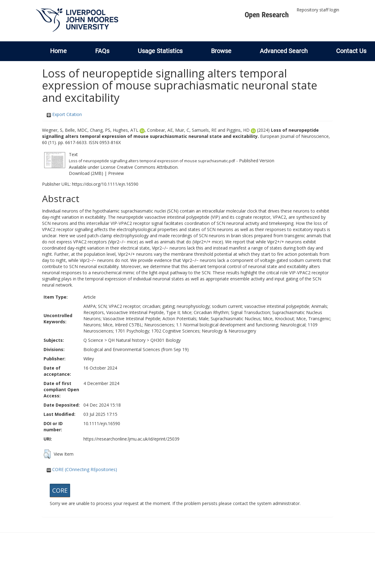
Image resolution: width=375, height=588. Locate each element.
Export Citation (64, 114)
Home (58, 51)
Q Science (93, 340)
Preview (116, 173)
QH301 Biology (166, 340)
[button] (47, 454)
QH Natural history (127, 340)
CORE (60, 490)
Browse (221, 51)
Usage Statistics (160, 51)
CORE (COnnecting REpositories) (82, 469)
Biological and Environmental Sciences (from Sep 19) (136, 349)
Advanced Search (284, 51)
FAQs (102, 51)
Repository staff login (318, 10)
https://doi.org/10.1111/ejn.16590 (105, 184)
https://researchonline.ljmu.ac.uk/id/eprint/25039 (131, 439)
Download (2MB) (86, 173)
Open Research (267, 15)
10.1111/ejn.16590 (102, 423)
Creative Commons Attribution (147, 167)
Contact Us (351, 51)
